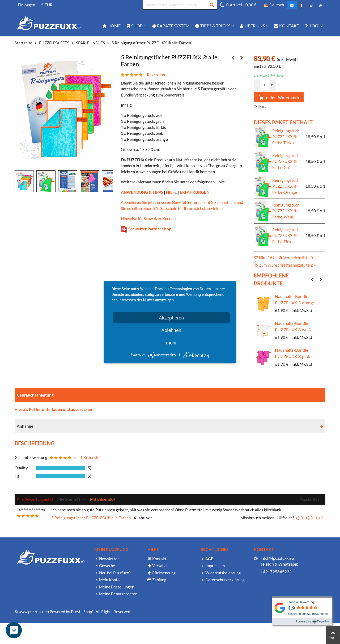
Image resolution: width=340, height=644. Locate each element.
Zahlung (157, 580)
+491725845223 (276, 572)
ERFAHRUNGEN (195, 192)
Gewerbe (105, 566)
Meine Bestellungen (114, 587)
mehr (171, 342)
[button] (312, 279)
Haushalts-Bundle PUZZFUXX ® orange (295, 299)
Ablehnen (171, 330)
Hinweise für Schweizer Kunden (148, 218)
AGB (207, 559)
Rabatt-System (171, 26)
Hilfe (153, 549)
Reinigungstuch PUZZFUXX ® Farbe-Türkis (286, 137)
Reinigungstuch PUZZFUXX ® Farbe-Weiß (286, 211)
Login (314, 26)
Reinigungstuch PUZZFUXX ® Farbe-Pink (286, 236)
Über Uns (252, 26)
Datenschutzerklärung (223, 580)
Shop (134, 26)
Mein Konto (107, 580)
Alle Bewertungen (35, 499)
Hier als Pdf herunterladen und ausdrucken (53, 409)
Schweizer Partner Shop (150, 229)
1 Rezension (91, 457)
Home (111, 26)
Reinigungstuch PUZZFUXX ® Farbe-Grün (286, 161)
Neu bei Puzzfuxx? (112, 573)
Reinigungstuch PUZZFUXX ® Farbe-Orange (286, 186)
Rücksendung (161, 573)
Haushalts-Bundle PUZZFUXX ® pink (292, 353)
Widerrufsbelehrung (221, 573)
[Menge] (264, 85)
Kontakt (286, 26)
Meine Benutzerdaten (116, 594)
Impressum (213, 566)
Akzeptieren (171, 317)
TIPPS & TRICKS (213, 26)
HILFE (171, 192)
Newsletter (107, 559)
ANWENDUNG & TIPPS (142, 192)
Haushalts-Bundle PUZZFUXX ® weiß (293, 326)
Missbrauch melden (257, 518)
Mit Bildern (103, 499)
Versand (157, 566)
